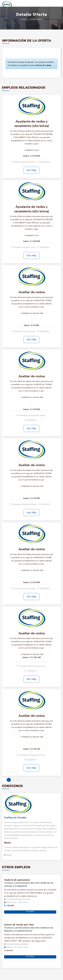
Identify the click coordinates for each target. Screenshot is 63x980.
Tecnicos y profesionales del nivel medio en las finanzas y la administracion (29, 929)
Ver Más (31, 170)
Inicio (24, 19)
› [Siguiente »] (23, 780)
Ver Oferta (30, 912)
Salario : (26, 156)
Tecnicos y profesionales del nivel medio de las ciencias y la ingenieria (29, 884)
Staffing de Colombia (15, 818)
